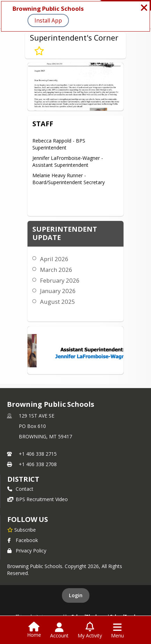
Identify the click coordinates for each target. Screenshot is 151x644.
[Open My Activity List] (90, 630)
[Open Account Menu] (59, 630)
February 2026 (60, 280)
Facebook (23, 540)
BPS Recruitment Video (38, 499)
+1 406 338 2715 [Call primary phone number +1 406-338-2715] (38, 454)
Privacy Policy (27, 551)
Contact (20, 489)
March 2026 (56, 270)
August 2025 (58, 302)
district (23, 479)
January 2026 (58, 291)
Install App (48, 20)
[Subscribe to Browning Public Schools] (22, 530)
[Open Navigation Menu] (117, 630)
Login (76, 595)
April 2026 (54, 259)
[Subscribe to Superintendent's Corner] (39, 51)
